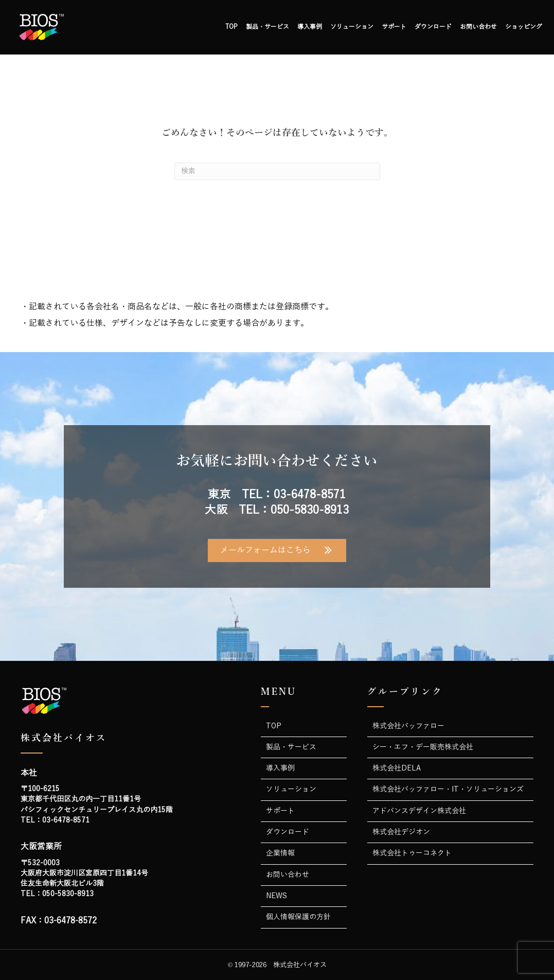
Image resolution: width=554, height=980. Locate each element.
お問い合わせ (478, 27)
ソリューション (352, 27)
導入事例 (310, 27)
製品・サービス (267, 27)
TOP (231, 27)
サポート (394, 27)
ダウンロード (433, 27)
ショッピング (524, 27)
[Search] (277, 171)
